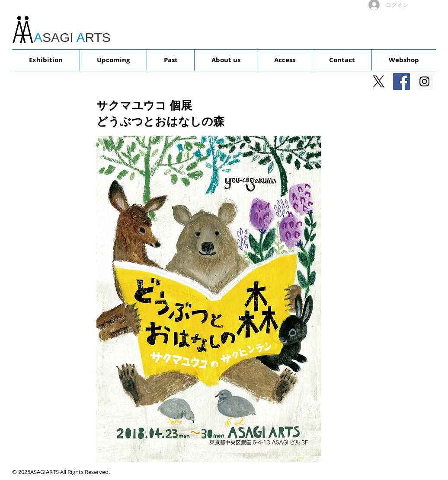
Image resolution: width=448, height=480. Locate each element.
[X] (379, 81)
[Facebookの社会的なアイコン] (402, 81)
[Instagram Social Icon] (424, 81)
